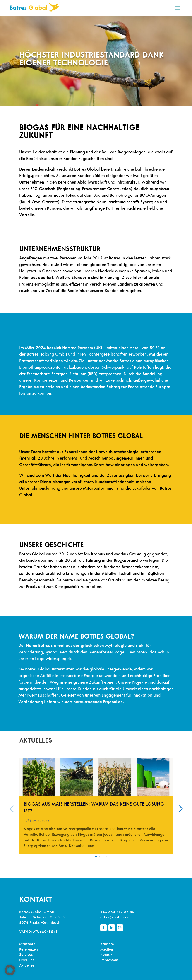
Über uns (27, 960)
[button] (96, 857)
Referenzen (29, 950)
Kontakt (107, 955)
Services (26, 955)
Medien (107, 950)
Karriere (107, 944)
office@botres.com (116, 917)
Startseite (27, 944)
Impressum (109, 960)
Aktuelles (27, 966)
